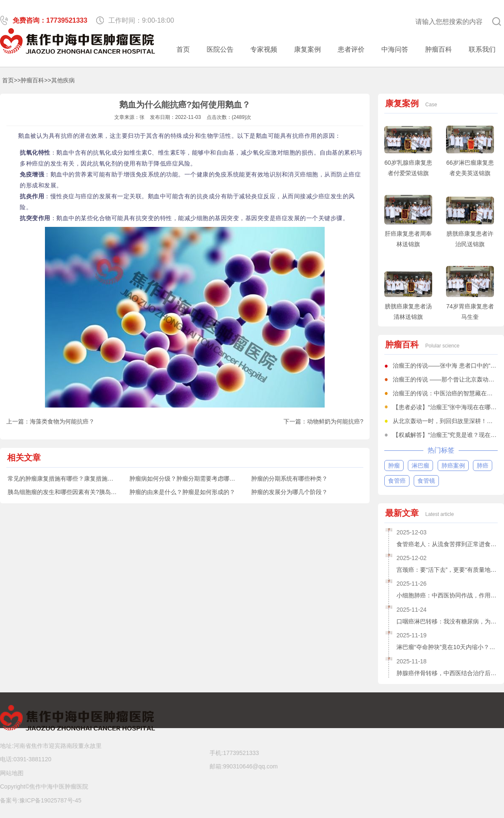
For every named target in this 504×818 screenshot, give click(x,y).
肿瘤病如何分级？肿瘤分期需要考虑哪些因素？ (191, 479)
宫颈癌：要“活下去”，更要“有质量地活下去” (447, 570)
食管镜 (426, 481)
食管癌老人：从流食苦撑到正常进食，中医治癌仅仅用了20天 (447, 544)
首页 (183, 49)
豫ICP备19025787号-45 (50, 800)
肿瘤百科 (438, 49)
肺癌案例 (453, 466)
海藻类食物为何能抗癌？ (62, 421)
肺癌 (483, 466)
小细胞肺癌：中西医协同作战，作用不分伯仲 (447, 595)
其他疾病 (63, 80)
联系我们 (482, 49)
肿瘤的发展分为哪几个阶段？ (289, 492)
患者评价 (351, 49)
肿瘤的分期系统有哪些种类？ (289, 479)
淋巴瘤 (420, 466)
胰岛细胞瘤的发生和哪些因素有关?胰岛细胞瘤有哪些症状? (84, 492)
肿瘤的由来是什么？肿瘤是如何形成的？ (182, 492)
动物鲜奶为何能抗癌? (335, 421)
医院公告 (220, 49)
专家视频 (264, 49)
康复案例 (307, 49)
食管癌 (397, 481)
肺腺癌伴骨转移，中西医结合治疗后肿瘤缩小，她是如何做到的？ (447, 673)
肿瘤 (394, 466)
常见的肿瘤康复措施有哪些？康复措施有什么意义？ (75, 479)
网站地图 (12, 773)
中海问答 (395, 49)
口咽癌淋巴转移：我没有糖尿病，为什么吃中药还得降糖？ (447, 621)
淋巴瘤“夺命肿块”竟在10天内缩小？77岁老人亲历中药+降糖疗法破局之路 (447, 647)
